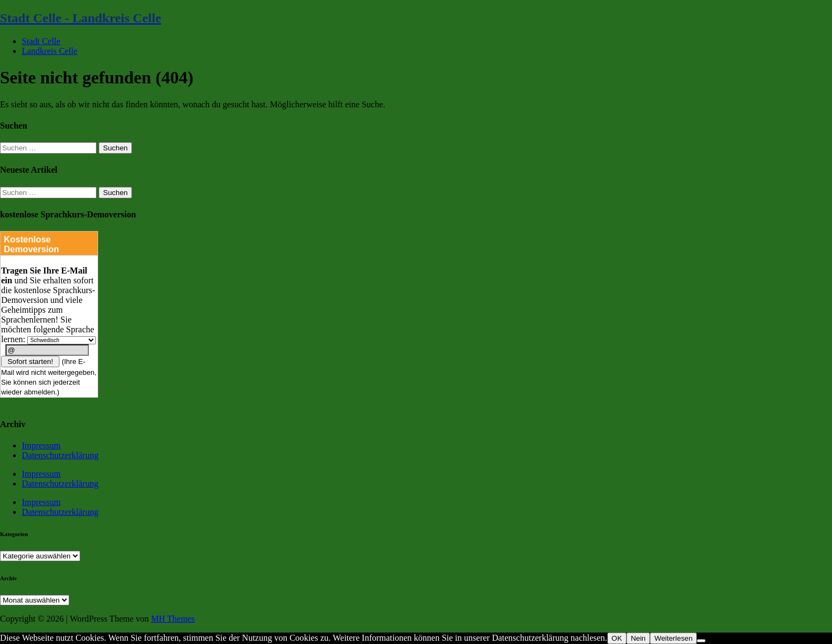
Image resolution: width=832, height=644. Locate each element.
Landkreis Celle (50, 51)
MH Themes (173, 619)
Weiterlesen (673, 638)
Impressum (41, 445)
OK (617, 638)
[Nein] (701, 641)
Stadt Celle (41, 41)
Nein (638, 638)
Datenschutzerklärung (60, 455)
